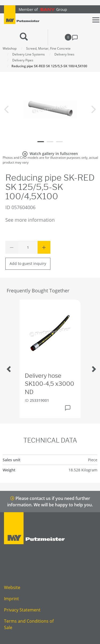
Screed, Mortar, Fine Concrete (48, 48)
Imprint (11, 599)
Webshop (10, 48)
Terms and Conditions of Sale (29, 624)
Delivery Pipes (23, 60)
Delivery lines (64, 54)
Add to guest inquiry (28, 263)
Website (12, 587)
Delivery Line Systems (29, 54)
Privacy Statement (22, 610)
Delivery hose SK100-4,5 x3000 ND (49, 384)
